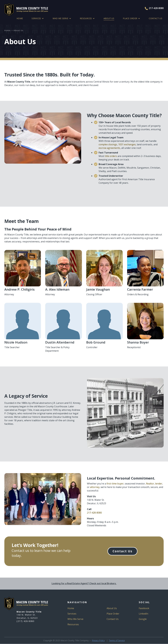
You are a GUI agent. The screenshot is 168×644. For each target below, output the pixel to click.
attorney (95, 487)
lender (159, 484)
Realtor (150, 484)
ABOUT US (109, 18)
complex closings (108, 144)
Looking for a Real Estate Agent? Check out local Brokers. (84, 583)
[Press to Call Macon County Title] (147, 8)
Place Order (113, 614)
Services (72, 614)
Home (20, 18)
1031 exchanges (127, 144)
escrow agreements (109, 148)
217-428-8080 (156, 8)
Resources (73, 624)
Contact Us (155, 18)
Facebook (144, 608)
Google (143, 619)
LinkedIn (143, 614)
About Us (112, 608)
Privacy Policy (98, 640)
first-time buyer (115, 484)
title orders (111, 156)
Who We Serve (75, 619)
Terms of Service (117, 640)
